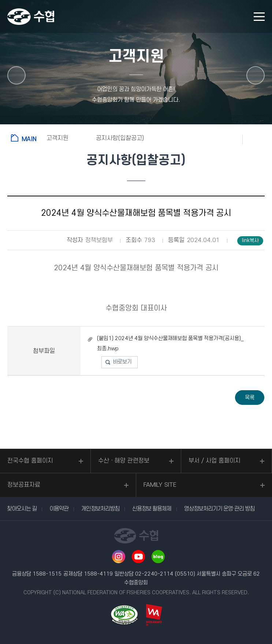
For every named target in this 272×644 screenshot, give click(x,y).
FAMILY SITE (160, 485)
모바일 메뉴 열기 (259, 17)
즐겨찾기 (228, 139)
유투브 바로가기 (138, 557)
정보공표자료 (24, 485)
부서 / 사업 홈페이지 (215, 461)
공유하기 (257, 139)
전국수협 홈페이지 (30, 461)
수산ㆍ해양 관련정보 (124, 461)
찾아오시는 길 (22, 509)
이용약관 (59, 509)
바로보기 (122, 362)
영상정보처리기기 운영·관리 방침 (219, 509)
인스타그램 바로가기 (119, 557)
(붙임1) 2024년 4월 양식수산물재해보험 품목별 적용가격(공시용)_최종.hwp (170, 344)
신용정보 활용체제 (152, 509)
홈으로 (25, 138)
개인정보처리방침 (100, 509)
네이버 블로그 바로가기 (158, 557)
